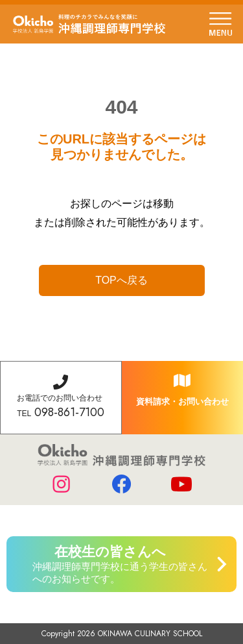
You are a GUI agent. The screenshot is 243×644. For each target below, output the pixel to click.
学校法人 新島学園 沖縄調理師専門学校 (89, 24)
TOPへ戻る (121, 280)
